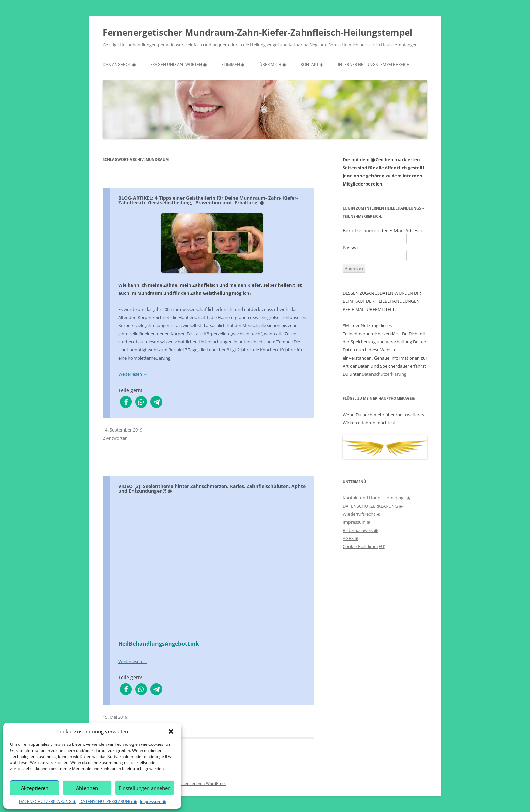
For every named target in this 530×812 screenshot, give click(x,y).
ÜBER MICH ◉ (272, 64)
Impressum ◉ (153, 801)
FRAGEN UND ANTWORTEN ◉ (178, 64)
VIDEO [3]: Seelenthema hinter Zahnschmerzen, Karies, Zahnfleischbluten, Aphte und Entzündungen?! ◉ (212, 488)
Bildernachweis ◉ (360, 530)
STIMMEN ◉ (233, 64)
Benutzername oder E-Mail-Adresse (383, 231)
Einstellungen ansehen (145, 788)
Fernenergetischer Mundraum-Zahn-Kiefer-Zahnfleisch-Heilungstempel (258, 32)
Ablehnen (87, 788)
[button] (171, 731)
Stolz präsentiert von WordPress (196, 783)
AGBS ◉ (351, 538)
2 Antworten (115, 438)
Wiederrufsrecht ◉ (361, 514)
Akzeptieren (35, 788)
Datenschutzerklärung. (384, 374)
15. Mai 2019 (115, 717)
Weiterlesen (133, 374)
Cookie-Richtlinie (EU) (364, 546)
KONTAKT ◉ (312, 64)
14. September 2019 (123, 430)
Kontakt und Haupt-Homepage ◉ (377, 498)
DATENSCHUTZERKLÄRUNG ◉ (47, 801)
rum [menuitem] (177, 309)
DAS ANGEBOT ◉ (119, 64)
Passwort (353, 248)
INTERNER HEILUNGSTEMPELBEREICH (374, 64)
